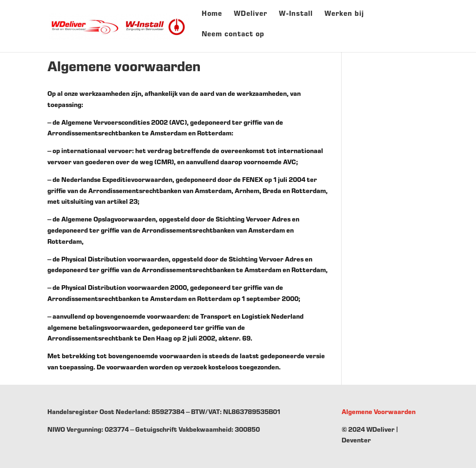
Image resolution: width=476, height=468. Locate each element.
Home (212, 17)
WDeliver (251, 17)
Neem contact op (233, 38)
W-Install (296, 17)
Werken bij (344, 17)
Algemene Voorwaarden (379, 413)
